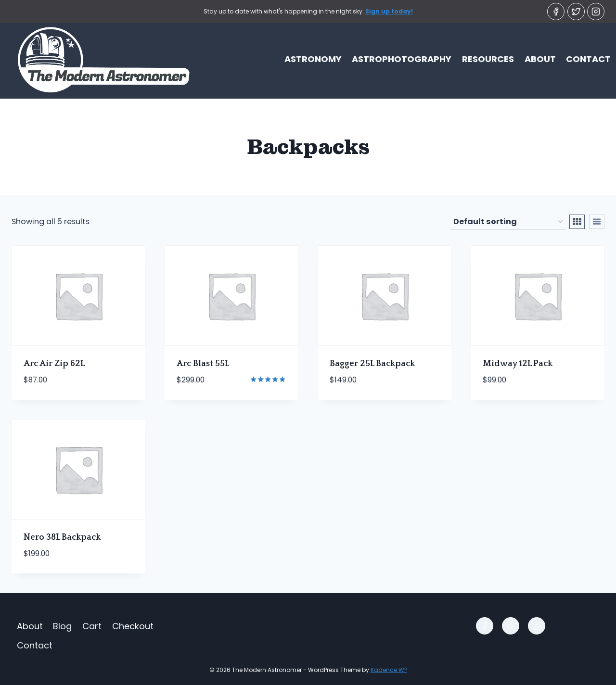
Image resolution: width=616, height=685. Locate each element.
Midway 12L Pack (518, 364)
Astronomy (313, 59)
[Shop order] (508, 222)
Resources (488, 59)
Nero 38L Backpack (62, 537)
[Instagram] (596, 12)
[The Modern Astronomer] (96, 59)
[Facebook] (556, 12)
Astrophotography (402, 59)
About (540, 59)
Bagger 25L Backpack (372, 364)
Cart (92, 626)
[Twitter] (576, 12)
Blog (62, 626)
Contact (588, 59)
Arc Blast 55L (203, 364)
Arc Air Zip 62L (54, 364)
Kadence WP (389, 670)
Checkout (133, 626)
